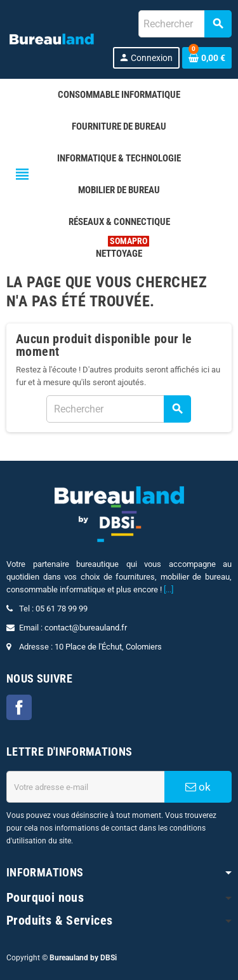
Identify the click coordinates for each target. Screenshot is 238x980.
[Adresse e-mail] (85, 787)
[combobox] (185, 24)
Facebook (19, 707)
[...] (169, 589)
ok (198, 787)
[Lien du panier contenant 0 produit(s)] (207, 58)
